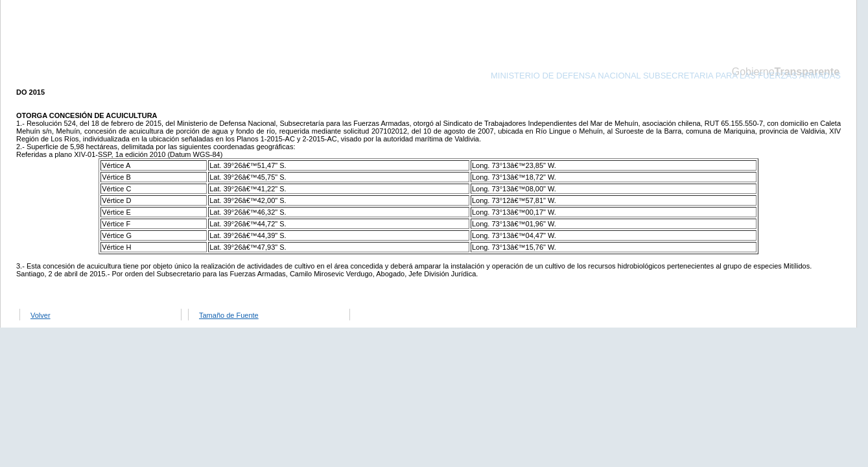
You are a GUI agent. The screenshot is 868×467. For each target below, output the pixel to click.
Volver (41, 315)
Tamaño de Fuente (229, 315)
